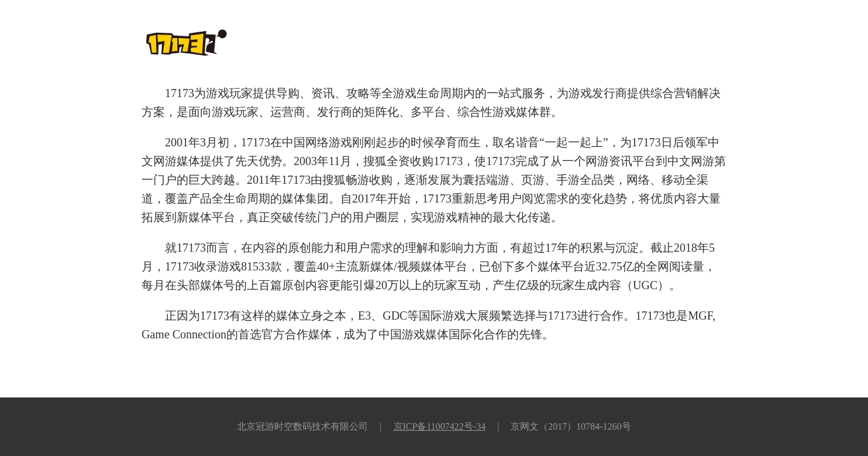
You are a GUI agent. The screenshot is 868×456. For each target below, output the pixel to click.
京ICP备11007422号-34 (440, 426)
